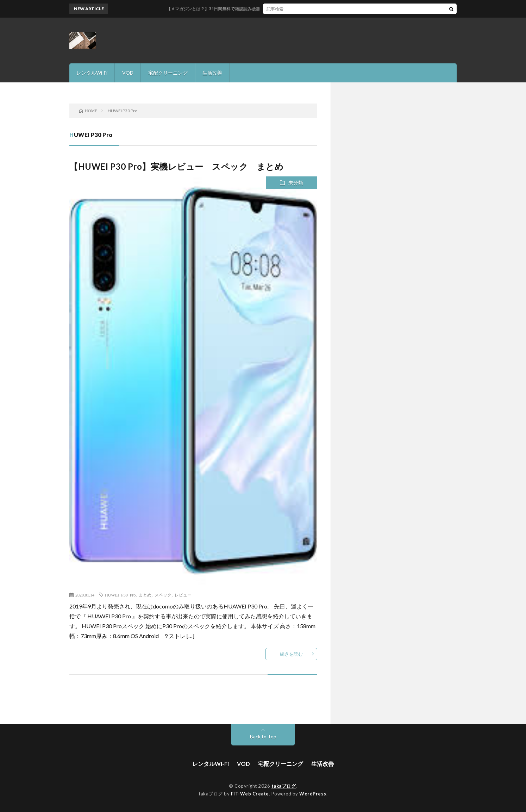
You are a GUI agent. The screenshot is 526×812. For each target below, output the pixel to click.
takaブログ (284, 786)
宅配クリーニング (168, 73)
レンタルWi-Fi (92, 73)
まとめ (145, 595)
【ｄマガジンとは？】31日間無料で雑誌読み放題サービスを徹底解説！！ (252, 9)
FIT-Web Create (250, 794)
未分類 (296, 183)
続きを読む (291, 654)
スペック (163, 595)
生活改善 (212, 73)
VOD (128, 73)
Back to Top (263, 736)
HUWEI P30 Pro (120, 595)
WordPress (313, 794)
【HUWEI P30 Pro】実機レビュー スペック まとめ (176, 166)
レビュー (183, 595)
